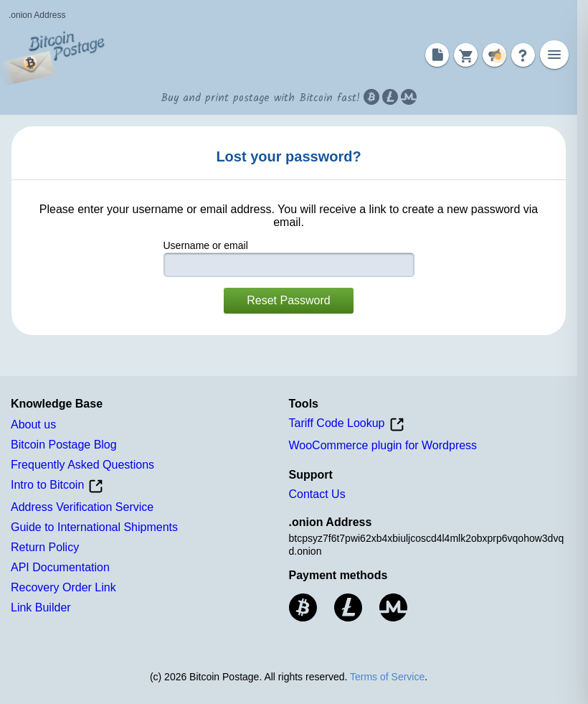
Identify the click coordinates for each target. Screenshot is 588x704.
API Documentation (60, 567)
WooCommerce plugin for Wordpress (383, 445)
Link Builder (41, 607)
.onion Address (37, 15)
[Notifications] (494, 55)
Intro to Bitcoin (57, 486)
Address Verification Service (82, 507)
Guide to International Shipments (94, 527)
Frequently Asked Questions (82, 465)
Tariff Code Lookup (347, 424)
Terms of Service (387, 677)
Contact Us (317, 494)
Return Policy (45, 547)
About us (33, 424)
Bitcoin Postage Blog (64, 445)
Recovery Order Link (63, 587)
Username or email (206, 245)
